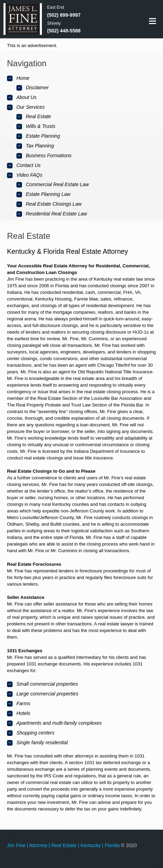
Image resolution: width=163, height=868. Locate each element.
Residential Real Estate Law (56, 214)
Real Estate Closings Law (54, 204)
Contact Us (28, 165)
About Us (27, 97)
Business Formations (49, 155)
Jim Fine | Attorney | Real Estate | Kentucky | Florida (63, 845)
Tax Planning (40, 146)
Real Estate (38, 116)
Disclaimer (37, 87)
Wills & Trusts (40, 126)
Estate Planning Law (48, 194)
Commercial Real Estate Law (57, 184)
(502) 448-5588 (64, 31)
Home (23, 78)
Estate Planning (43, 136)
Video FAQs (29, 175)
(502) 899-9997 (64, 15)
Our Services (31, 107)
